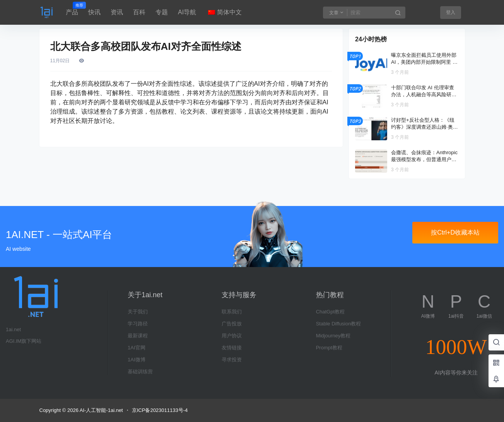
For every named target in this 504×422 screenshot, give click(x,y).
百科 (139, 12)
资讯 (117, 12)
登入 (451, 12)
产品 (72, 9)
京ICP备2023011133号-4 (160, 410)
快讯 (94, 12)
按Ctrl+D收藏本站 (455, 232)
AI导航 (187, 12)
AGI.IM (14, 341)
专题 (162, 12)
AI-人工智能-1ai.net (101, 410)
